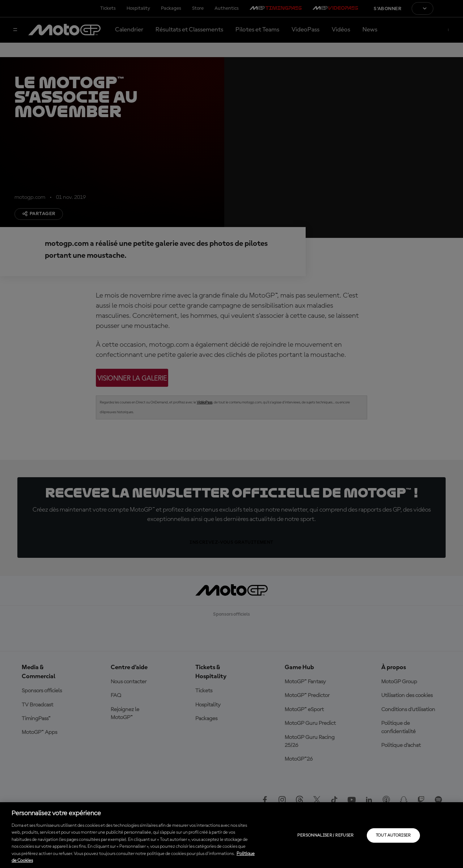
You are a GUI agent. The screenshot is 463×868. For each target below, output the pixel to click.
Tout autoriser (393, 835)
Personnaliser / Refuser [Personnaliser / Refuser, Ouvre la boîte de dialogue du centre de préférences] (325, 835)
